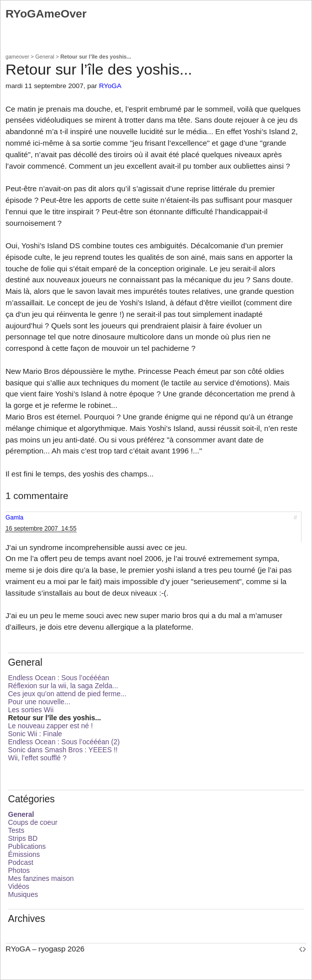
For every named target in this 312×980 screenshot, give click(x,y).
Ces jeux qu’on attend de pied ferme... (67, 694)
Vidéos (19, 886)
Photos (19, 870)
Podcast (21, 862)
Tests (16, 830)
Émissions (24, 854)
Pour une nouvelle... (39, 702)
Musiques (23, 894)
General (45, 57)
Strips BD (23, 838)
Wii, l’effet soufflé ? (37, 758)
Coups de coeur (33, 822)
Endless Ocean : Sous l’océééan (58, 678)
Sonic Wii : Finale (35, 734)
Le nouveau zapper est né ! (50, 726)
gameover (17, 57)
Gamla (14, 518)
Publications (27, 846)
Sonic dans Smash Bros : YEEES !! (63, 750)
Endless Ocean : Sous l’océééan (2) (64, 742)
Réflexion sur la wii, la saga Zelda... (63, 686)
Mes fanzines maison (41, 878)
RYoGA (110, 86)
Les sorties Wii (31, 710)
